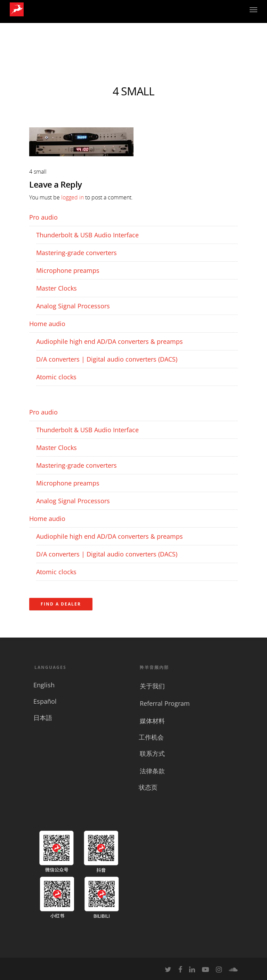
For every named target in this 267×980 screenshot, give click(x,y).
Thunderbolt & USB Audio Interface (87, 235)
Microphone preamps (68, 270)
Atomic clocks (56, 377)
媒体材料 (152, 721)
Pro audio (43, 217)
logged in (72, 197)
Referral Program (165, 703)
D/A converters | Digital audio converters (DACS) (107, 359)
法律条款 (152, 771)
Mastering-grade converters (76, 253)
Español (45, 701)
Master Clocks (56, 288)
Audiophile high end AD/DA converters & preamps (110, 341)
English (44, 685)
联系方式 (152, 753)
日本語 (43, 718)
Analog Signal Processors (73, 306)
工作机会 (151, 737)
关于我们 (152, 686)
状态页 (148, 787)
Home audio (47, 324)
